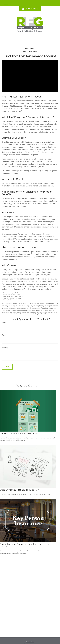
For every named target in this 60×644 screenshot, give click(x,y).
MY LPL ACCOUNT (30, 9)
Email (4, 335)
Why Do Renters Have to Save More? (20, 434)
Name (4, 323)
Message (5, 348)
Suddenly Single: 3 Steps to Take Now (20, 490)
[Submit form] (7, 367)
